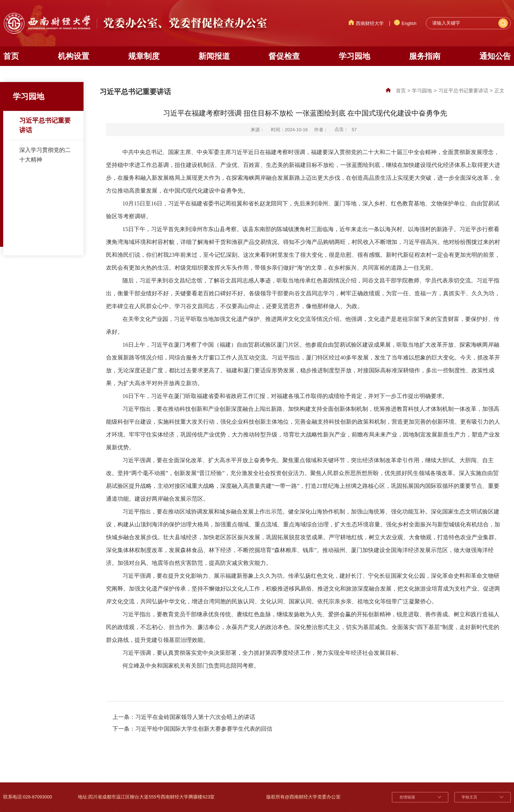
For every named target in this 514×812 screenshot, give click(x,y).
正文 (499, 91)
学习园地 (354, 56)
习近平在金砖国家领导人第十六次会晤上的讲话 (195, 717)
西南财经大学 (366, 24)
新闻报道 (214, 56)
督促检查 (284, 56)
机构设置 (74, 56)
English (405, 24)
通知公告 (495, 56)
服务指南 (425, 56)
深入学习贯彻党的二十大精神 (45, 155)
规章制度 (144, 56)
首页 (11, 56)
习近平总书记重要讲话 (45, 125)
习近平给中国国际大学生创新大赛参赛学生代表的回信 (204, 729)
